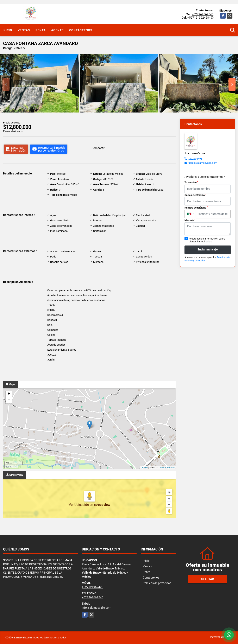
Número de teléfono (196, 208)
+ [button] (9, 394)
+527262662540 (203, 14)
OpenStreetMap (167, 467)
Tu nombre (191, 183)
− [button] (9, 400)
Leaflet (144, 467)
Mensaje (190, 220)
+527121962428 (198, 18)
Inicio (7, 30)
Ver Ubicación (79, 505)
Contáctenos (81, 30)
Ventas (24, 30)
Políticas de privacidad (157, 583)
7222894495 (195, 159)
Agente (57, 30)
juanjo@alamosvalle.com (202, 163)
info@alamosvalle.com (96, 608)
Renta (41, 30)
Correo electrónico (195, 195)
